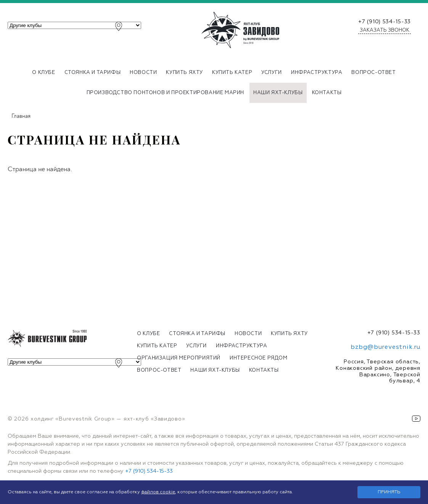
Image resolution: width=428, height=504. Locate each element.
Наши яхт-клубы (278, 93)
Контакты (327, 93)
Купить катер (232, 73)
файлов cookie (158, 492)
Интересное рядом (259, 358)
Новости (143, 73)
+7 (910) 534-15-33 (385, 22)
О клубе (43, 73)
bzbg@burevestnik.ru (385, 347)
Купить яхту (184, 73)
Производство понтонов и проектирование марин (165, 93)
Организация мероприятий (179, 358)
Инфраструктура (317, 73)
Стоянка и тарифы (93, 73)
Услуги (272, 73)
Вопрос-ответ (373, 73)
